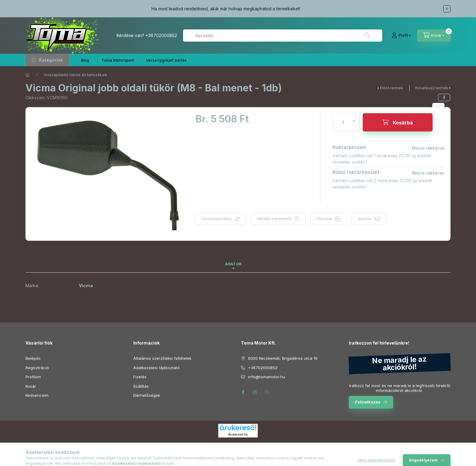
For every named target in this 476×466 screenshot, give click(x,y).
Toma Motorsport (118, 60)
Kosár (31, 386)
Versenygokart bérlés (166, 60)
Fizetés (140, 377)
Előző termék (392, 88)
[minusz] (354, 127)
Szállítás (141, 386)
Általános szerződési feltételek (162, 358)
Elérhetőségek (147, 395)
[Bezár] (447, 9)
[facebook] (444, 97)
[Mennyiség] (343, 122)
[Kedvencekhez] (438, 107)
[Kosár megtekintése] (434, 36)
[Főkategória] (28, 75)
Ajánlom (365, 219)
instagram (255, 392)
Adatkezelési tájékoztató (156, 368)
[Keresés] (367, 36)
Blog (85, 60)
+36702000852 (161, 35)
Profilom (33, 377)
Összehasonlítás (217, 219)
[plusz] (354, 118)
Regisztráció (37, 368)
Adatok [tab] (233, 264)
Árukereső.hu (238, 434)
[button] (47, 60)
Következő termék (432, 88)
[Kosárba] (398, 122)
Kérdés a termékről (274, 219)
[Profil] (401, 36)
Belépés (33, 358)
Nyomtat (325, 219)
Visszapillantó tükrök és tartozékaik (75, 75)
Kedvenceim (37, 395)
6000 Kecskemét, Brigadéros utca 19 (283, 358)
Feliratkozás (368, 402)
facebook (243, 392)
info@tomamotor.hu (267, 377)
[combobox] (283, 36)
